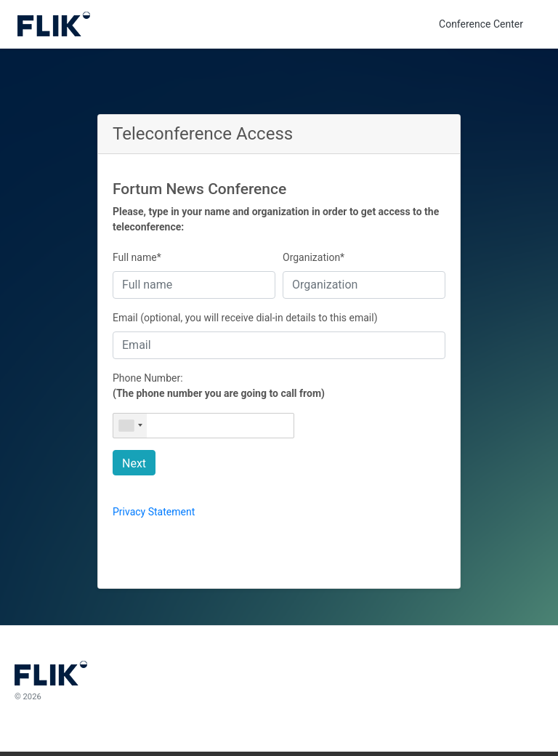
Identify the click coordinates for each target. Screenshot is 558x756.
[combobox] (130, 426)
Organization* (314, 257)
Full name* (137, 257)
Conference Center (481, 24)
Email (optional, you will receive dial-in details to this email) (245, 318)
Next (134, 463)
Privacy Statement (154, 512)
